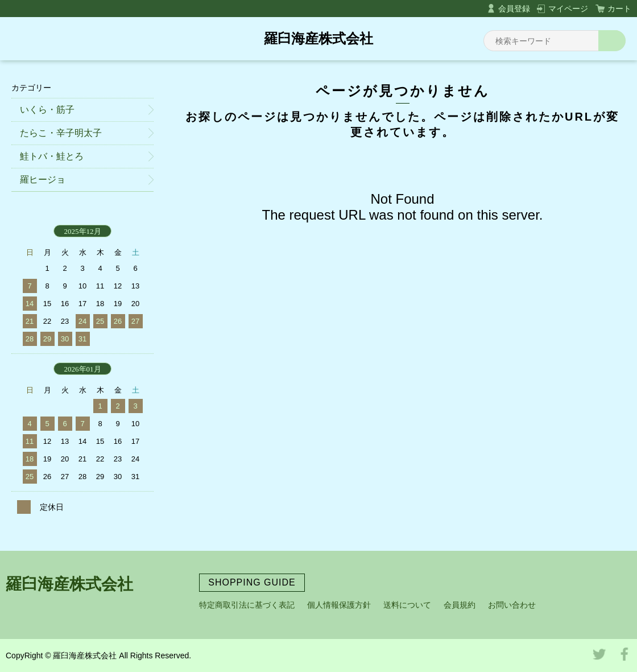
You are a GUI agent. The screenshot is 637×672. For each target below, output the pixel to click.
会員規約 (460, 605)
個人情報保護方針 (339, 605)
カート (619, 9)
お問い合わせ (512, 605)
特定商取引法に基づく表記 (247, 605)
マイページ (568, 9)
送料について (407, 605)
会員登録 (514, 9)
